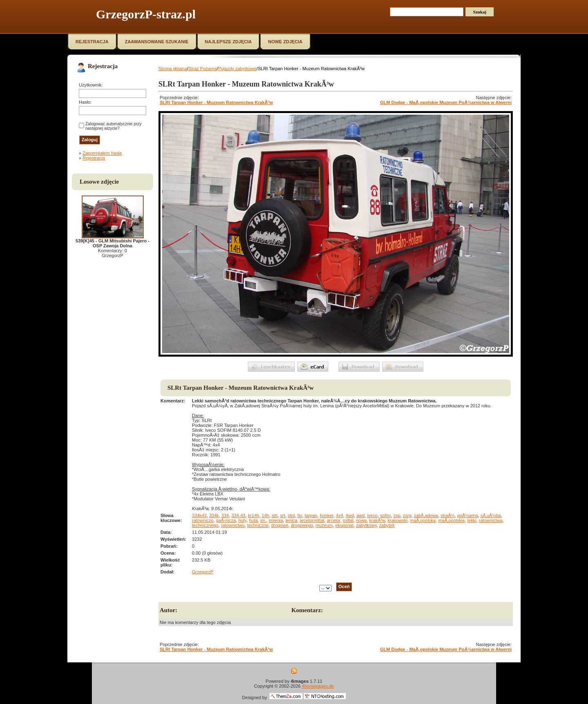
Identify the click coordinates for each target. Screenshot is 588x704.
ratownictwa (491, 520)
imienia (276, 520)
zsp (397, 515)
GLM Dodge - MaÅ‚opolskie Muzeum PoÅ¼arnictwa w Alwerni (446, 102)
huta (253, 520)
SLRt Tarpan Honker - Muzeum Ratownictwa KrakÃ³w (216, 102)
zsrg (407, 515)
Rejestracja (94, 158)
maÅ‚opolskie (451, 520)
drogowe (280, 525)
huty (243, 520)
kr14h (254, 515)
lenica (291, 520)
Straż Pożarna (203, 69)
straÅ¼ (448, 515)
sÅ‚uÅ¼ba (491, 515)
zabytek (387, 525)
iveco (372, 515)
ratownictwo (233, 525)
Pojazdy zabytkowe (237, 69)
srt (283, 515)
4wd (350, 515)
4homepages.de (318, 686)
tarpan (311, 515)
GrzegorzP (203, 572)
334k (214, 515)
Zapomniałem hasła (102, 153)
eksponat (344, 525)
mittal (348, 520)
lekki (472, 520)
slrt (275, 515)
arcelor (333, 520)
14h (265, 515)
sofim (385, 515)
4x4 (340, 515)
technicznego (205, 525)
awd (361, 515)
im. (263, 520)
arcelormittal (312, 520)
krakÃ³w (377, 520)
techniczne (258, 525)
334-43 (238, 515)
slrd (291, 515)
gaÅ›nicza (226, 520)
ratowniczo (203, 520)
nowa (361, 520)
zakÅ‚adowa (426, 515)
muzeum (324, 525)
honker (326, 515)
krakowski (397, 520)
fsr (300, 515)
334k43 (199, 515)
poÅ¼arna (468, 515)
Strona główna (173, 69)
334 (225, 515)
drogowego (302, 525)
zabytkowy (366, 525)
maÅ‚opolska (423, 520)
